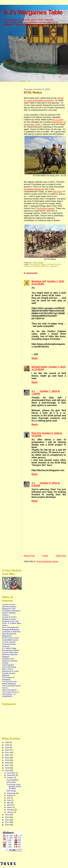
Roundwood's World (10, 650)
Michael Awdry (39, 367)
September (12, 793)
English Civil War (47, 264)
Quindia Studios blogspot (9, 674)
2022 (7, 752)
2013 (7, 817)
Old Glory (57, 191)
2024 (7, 747)
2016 (7, 768)
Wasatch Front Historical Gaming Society (9, 661)
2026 (7, 742)
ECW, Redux (11, 791)
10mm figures (35, 264)
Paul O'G (36, 433)
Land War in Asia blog (11, 631)
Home (45, 556)
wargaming (54, 266)
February (11, 810)
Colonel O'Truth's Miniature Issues (9, 618)
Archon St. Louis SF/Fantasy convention (44, 99)
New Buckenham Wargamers (9, 635)
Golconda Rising (9, 667)
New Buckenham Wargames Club (9, 608)
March (10, 807)
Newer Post (29, 556)
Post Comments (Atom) (47, 561)
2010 (7, 825)
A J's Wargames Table (33, 12)
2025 (7, 745)
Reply (35, 358)
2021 (7, 755)
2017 (7, 765)
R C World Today (9, 648)
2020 (7, 758)
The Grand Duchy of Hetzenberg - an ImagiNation (11, 694)
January (11, 812)
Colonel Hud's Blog (10, 652)
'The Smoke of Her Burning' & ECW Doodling (14, 786)
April (9, 805)
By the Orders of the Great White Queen (11, 639)
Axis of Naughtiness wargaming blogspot (11, 628)
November (11, 775)
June (9, 800)
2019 (7, 760)
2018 (7, 763)
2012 (7, 820)
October (11, 777)
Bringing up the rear (10, 621)
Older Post (61, 556)
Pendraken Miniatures (34, 189)
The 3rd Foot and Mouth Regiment (9, 683)
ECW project (11, 782)
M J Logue (58, 120)
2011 (7, 822)
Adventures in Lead (10, 671)
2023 (7, 750)
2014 (7, 815)
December (11, 773)
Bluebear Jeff (39, 281)
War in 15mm (8, 669)
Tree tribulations (12, 780)
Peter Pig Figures (9, 690)
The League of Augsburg (8, 678)
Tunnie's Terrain (9, 604)
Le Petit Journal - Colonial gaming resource (9, 644)
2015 (7, 770)
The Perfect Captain (45, 208)
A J (33, 391)
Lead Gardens (8, 665)
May (9, 803)
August (10, 795)
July (9, 798)
